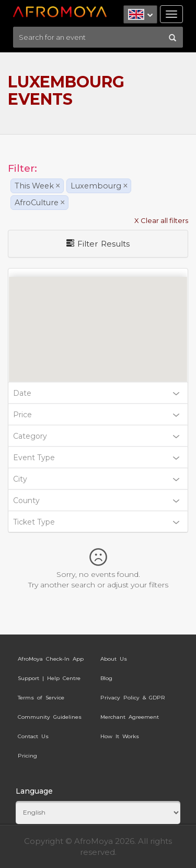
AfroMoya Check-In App (51, 659)
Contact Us (33, 736)
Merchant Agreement (130, 717)
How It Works (120, 736)
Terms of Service (41, 698)
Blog (106, 678)
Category (96, 436)
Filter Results (98, 244)
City (96, 479)
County (96, 500)
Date (96, 393)
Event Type (96, 458)
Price (96, 415)
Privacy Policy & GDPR (133, 698)
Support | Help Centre (49, 678)
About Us (114, 659)
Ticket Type (96, 522)
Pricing (27, 756)
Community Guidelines (50, 717)
